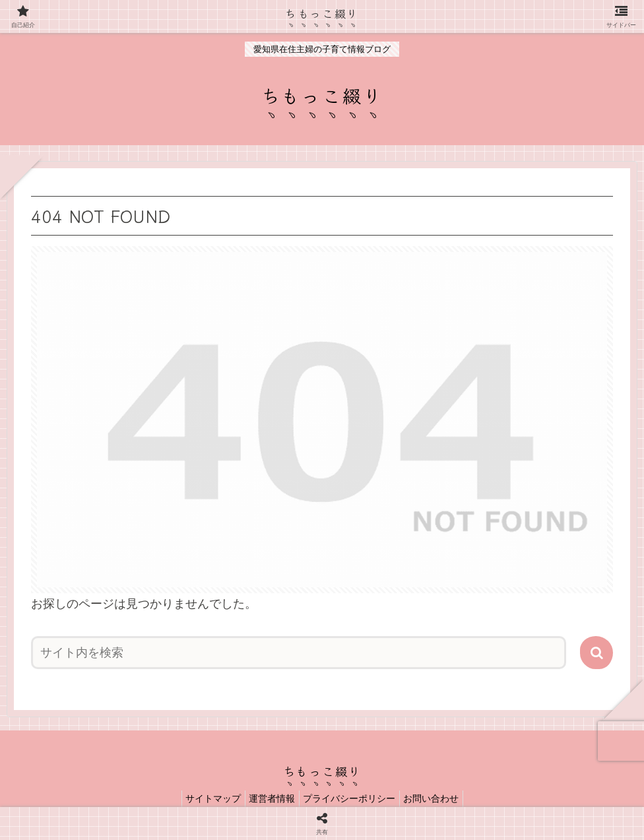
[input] (299, 653)
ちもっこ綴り (322, 13)
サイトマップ (205, 798)
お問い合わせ (440, 798)
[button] (596, 653)
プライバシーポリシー (352, 798)
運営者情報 (269, 798)
